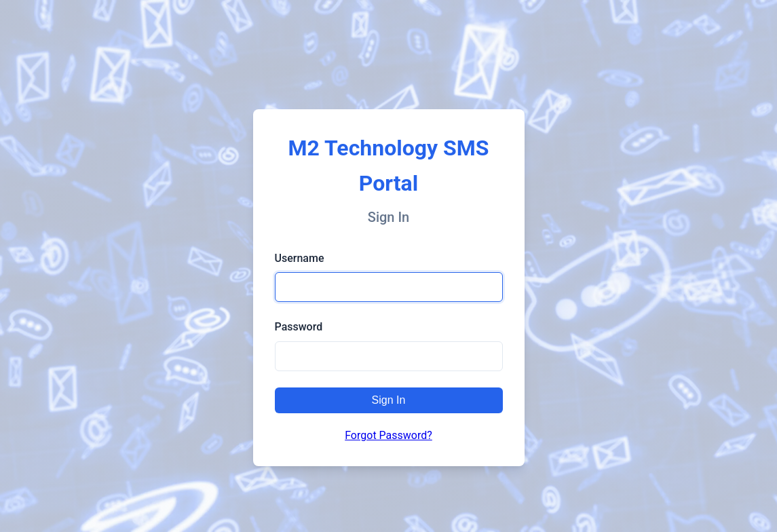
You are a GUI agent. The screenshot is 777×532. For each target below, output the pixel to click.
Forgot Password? (389, 435)
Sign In (389, 400)
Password (299, 327)
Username (300, 258)
